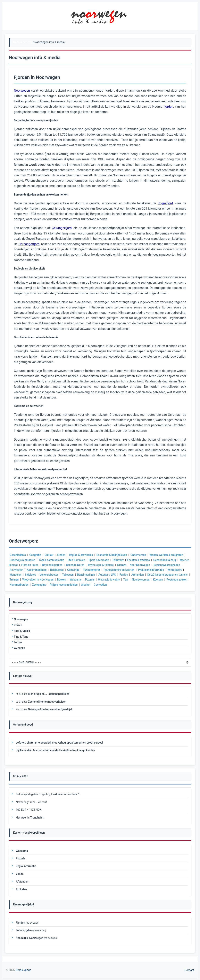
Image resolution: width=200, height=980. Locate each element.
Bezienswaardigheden (173, 565)
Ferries (125, 575)
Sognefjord (165, 203)
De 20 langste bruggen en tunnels (170, 575)
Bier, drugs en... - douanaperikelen (49, 694)
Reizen (18, 625)
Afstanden (139, 575)
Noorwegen (21, 619)
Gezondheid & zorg (167, 560)
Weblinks (19, 648)
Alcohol (98, 585)
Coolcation (113, 585)
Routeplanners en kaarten (121, 570)
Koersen (161, 580)
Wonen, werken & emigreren (169, 555)
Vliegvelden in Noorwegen (40, 580)
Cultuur (50, 555)
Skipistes (31, 575)
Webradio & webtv (112, 580)
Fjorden (20, 923)
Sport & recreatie (100, 560)
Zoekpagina (51, 585)
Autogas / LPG (108, 575)
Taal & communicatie (52, 560)
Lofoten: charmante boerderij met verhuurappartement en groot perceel (59, 743)
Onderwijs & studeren (23, 560)
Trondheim (37, 818)
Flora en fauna (34, 565)
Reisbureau (57, 570)
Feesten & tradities (140, 560)
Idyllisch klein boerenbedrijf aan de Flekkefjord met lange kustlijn (55, 750)
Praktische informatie (153, 570)
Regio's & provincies (82, 555)
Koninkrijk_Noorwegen (30, 938)
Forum (18, 642)
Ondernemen (140, 555)
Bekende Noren (80, 565)
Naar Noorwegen (145, 565)
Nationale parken (56, 565)
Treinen (16, 580)
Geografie (36, 555)
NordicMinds (23, 970)
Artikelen (21, 889)
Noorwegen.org (23, 42)
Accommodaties (37, 570)
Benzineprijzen (87, 575)
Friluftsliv (120, 560)
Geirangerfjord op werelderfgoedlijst (50, 709)
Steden (62, 555)
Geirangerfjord (62, 228)
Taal (129, 580)
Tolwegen (69, 575)
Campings (74, 570)
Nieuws (127, 565)
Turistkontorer (93, 570)
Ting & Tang (21, 637)
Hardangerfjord (29, 244)
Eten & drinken (77, 560)
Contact (189, 970)
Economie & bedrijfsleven (113, 555)
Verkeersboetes (50, 575)
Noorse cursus (144, 580)
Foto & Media (22, 631)
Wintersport (177, 570)
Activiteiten (17, 570)
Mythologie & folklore (106, 565)
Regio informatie (26, 866)
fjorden (168, 107)
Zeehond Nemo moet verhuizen (47, 702)
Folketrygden (24, 930)
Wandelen (16, 575)
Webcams (78, 580)
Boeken (64, 580)
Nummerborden (31, 585)
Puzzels (92, 580)
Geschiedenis (18, 555)
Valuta (20, 874)
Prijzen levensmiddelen (76, 585)
